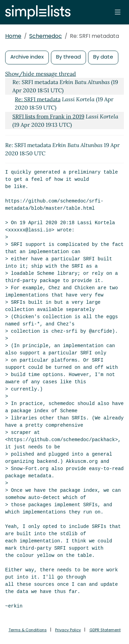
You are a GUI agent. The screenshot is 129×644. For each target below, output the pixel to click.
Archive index (27, 57)
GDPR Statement (105, 630)
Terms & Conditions (28, 630)
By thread (68, 57)
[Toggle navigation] (118, 12)
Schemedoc (46, 36)
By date (103, 57)
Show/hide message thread (41, 74)
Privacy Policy (68, 630)
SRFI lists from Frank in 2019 (48, 116)
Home (13, 36)
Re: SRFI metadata (38, 99)
